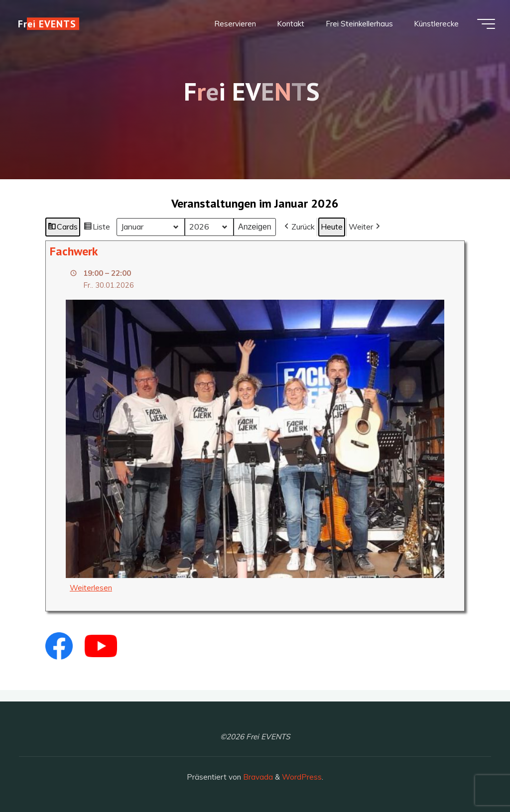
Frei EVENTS (47, 24)
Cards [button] (63, 228)
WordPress (302, 777)
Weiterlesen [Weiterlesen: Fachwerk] (91, 588)
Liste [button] (97, 228)
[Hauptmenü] (486, 24)
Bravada (257, 777)
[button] (299, 227)
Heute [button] (332, 227)
